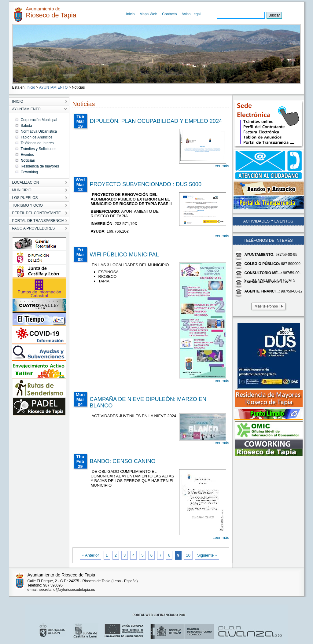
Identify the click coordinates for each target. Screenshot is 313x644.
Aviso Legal (191, 14)
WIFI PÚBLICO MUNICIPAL (124, 255)
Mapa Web (149, 14)
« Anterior (90, 555)
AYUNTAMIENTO (53, 87)
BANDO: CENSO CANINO (123, 461)
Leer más (221, 166)
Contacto (169, 14)
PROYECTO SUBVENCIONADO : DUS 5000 (146, 184)
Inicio (131, 14)
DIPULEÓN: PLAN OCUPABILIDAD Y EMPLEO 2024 (156, 121)
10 (188, 555)
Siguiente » (207, 555)
